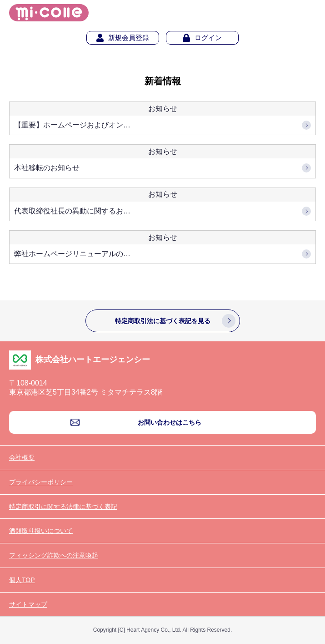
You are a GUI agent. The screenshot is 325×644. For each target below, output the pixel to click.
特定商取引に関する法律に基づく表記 (63, 507)
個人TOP (22, 580)
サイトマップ (28, 604)
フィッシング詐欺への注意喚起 (54, 555)
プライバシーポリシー (41, 482)
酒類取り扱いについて (41, 531)
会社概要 (22, 457)
